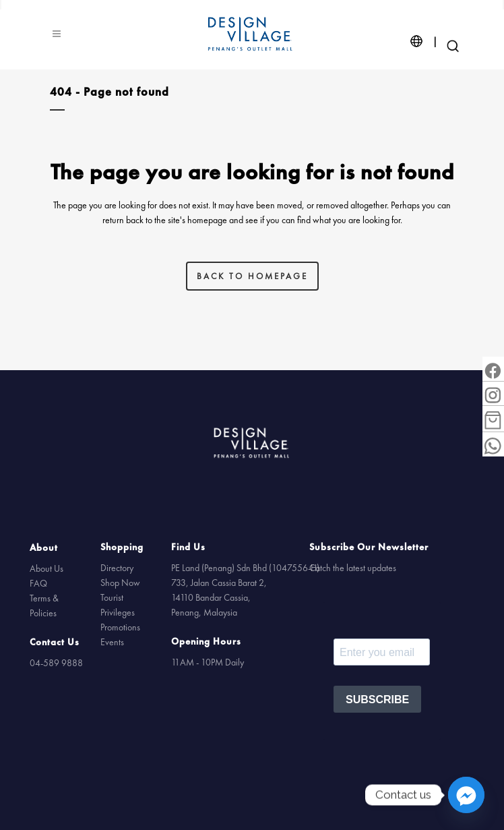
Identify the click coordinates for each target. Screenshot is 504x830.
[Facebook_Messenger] (466, 795)
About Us (46, 569)
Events (112, 642)
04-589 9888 (56, 663)
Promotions (120, 627)
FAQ (38, 584)
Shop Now (120, 583)
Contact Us (55, 643)
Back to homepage (252, 275)
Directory (117, 568)
